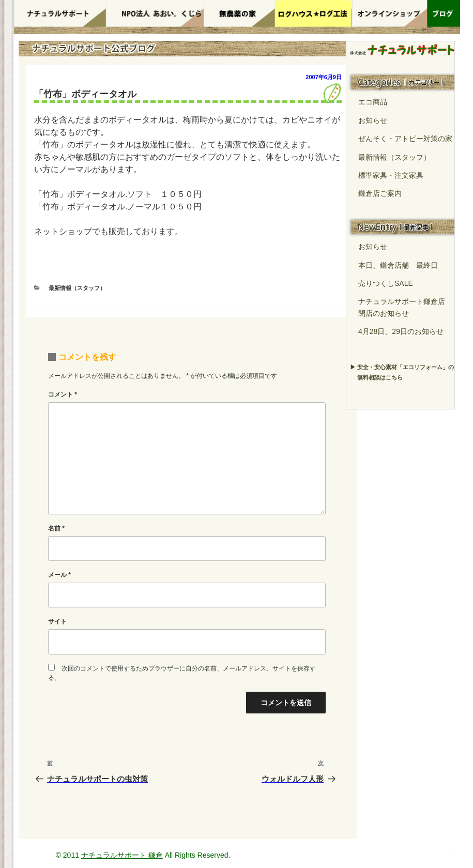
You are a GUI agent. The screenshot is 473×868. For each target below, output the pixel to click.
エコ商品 (373, 102)
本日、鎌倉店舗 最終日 (398, 265)
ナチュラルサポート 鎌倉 (122, 855)
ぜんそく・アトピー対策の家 (405, 139)
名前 (56, 528)
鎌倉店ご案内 (380, 193)
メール (59, 575)
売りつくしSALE (386, 283)
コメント (63, 394)
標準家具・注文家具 (391, 175)
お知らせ (373, 120)
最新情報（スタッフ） (77, 288)
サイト (57, 621)
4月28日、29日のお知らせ (401, 331)
